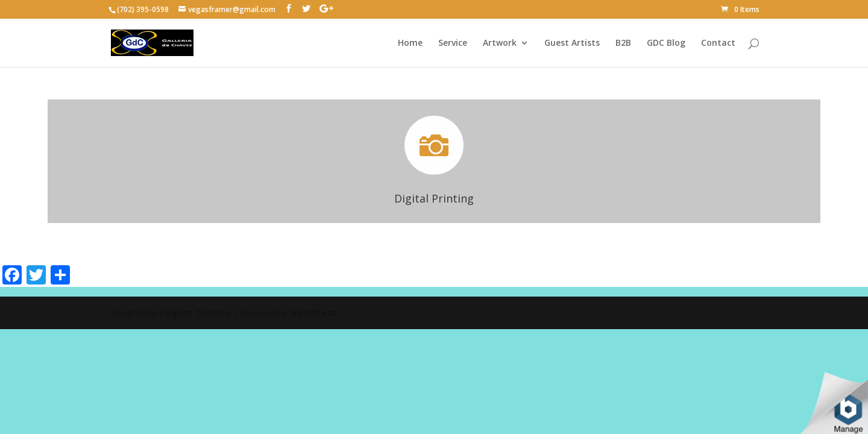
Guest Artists (572, 43)
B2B (623, 43)
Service (453, 43)
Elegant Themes (195, 313)
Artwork (500, 43)
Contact (718, 43)
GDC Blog (666, 43)
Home (410, 43)
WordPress (313, 313)
